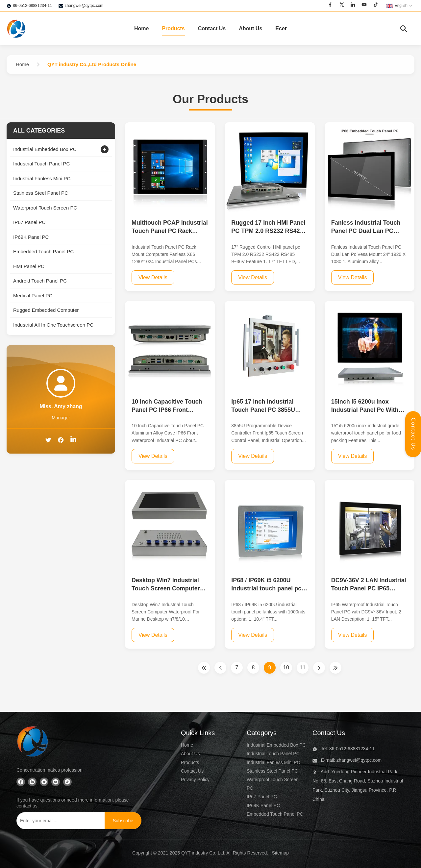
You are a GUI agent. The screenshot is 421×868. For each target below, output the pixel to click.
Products (173, 28)
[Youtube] (364, 6)
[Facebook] (330, 6)
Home (141, 28)
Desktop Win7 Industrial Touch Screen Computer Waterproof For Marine (166, 588)
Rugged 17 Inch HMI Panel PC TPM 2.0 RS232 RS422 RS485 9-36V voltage (268, 231)
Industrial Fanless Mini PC (273, 762)
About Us (250, 28)
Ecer (281, 28)
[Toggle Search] (404, 29)
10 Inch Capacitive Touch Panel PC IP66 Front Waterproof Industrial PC (167, 410)
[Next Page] (319, 668)
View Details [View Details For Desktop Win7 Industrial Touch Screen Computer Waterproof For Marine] (153, 635)
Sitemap (280, 853)
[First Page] (204, 668)
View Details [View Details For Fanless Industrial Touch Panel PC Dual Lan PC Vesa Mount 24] (353, 277)
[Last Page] (335, 668)
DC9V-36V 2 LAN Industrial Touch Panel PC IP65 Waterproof (369, 588)
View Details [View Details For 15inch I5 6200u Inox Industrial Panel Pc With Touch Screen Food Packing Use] (353, 456)
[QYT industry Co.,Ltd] (33, 743)
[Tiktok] (376, 6)
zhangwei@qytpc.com (84, 6)
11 (303, 668)
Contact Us (212, 28)
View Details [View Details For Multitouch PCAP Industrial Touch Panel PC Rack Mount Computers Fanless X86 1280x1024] (153, 277)
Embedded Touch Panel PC (275, 814)
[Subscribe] (123, 821)
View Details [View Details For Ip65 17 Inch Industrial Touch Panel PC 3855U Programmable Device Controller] (253, 456)
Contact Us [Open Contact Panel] (413, 434)
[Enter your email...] (59, 821)
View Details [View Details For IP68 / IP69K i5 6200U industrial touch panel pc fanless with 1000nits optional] (253, 635)
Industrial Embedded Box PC (276, 745)
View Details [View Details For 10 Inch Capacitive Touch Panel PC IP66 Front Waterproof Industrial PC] (153, 456)
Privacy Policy (195, 780)
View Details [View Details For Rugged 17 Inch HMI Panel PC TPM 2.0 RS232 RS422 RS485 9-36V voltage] (253, 277)
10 (286, 668)
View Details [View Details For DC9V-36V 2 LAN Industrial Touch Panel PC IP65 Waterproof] (353, 635)
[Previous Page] (220, 668)
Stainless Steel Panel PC (272, 771)
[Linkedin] (353, 6)
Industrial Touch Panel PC (273, 754)
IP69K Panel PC (263, 806)
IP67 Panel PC (262, 797)
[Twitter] (342, 6)
